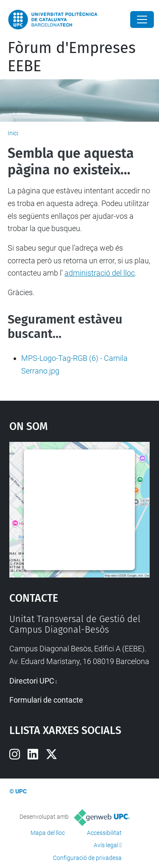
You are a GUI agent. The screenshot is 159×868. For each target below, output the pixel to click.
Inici (13, 133)
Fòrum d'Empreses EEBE (72, 57)
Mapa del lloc (48, 833)
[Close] (142, 20)
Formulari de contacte (46, 700)
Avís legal (106, 845)
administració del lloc (100, 273)
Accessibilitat (104, 833)
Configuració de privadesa (87, 858)
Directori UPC (32, 681)
